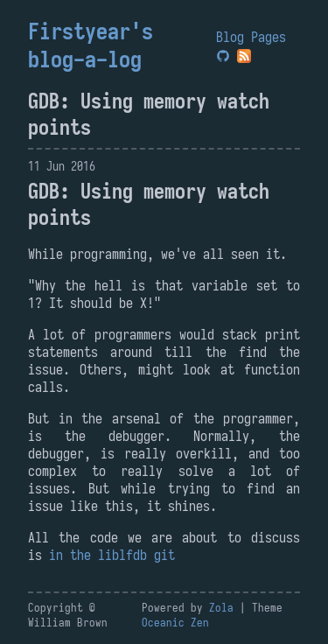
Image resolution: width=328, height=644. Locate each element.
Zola (221, 608)
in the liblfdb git (112, 555)
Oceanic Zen (175, 623)
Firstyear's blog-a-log (91, 45)
